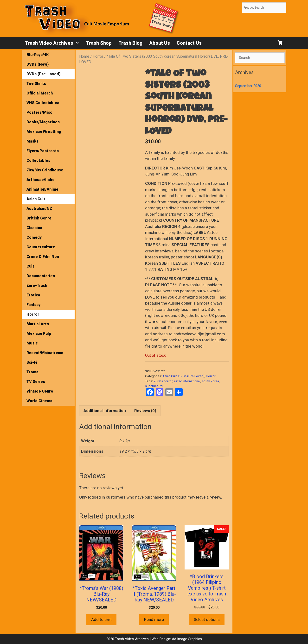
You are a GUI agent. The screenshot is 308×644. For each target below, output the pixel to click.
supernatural (154, 386)
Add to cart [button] (101, 619)
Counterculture (41, 247)
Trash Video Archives (54, 43)
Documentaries (41, 276)
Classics (34, 228)
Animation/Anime (42, 189)
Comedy (34, 237)
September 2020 (248, 86)
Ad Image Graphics (186, 639)
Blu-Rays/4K (38, 55)
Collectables (38, 160)
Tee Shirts (36, 84)
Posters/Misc (39, 112)
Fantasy (33, 305)
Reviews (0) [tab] (145, 411)
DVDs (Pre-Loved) (191, 376)
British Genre (39, 218)
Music (32, 343)
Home (84, 56)
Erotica (33, 295)
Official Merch (40, 93)
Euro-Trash (37, 285)
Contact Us (189, 43)
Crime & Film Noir (43, 257)
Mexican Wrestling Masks (44, 136)
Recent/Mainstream (45, 353)
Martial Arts (38, 324)
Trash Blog (130, 43)
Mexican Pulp (39, 334)
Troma (32, 372)
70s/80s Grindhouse (45, 170)
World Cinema (39, 401)
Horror (98, 56)
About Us (160, 43)
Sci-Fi (32, 362)
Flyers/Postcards (43, 151)
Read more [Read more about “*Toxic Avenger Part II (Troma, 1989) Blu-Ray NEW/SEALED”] (154, 619)
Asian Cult (170, 376)
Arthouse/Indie (41, 180)
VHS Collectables (43, 103)
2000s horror (163, 381)
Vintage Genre (40, 391)
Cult (30, 266)
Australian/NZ (39, 209)
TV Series (36, 382)
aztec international (187, 381)
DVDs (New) (38, 64)
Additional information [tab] (105, 411)
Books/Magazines (43, 122)
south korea (210, 381)
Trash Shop (99, 43)
